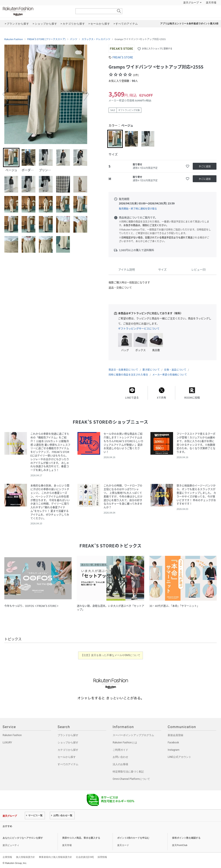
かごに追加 (205, 166)
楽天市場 (211, 3)
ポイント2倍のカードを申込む (133, 838)
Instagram (174, 750)
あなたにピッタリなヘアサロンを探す (23, 838)
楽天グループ (191, 3)
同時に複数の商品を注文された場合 (128, 375)
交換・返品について (175, 370)
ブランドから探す (68, 735)
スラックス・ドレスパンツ (96, 39)
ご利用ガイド (120, 750)
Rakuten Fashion (36, 11)
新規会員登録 (175, 735)
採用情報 (102, 857)
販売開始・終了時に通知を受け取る (138, 209)
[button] (5, 94)
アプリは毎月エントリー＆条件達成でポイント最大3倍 (189, 24)
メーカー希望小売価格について (170, 375)
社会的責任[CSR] (85, 857)
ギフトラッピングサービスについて (139, 329)
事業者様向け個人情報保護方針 (55, 857)
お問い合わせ (120, 757)
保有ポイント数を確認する (186, 838)
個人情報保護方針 (25, 857)
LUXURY (7, 743)
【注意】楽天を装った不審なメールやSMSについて (111, 655)
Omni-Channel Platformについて (131, 779)
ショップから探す (68, 743)
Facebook (173, 743)
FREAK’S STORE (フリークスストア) (46, 39)
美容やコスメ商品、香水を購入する (81, 838)
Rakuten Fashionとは (125, 743)
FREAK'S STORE (123, 57)
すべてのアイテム (68, 764)
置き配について (151, 370)
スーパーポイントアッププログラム (133, 735)
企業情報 (7, 857)
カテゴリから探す (68, 750)
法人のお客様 (120, 764)
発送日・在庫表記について (123, 370)
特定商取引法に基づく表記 (128, 772)
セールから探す (67, 757)
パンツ (74, 39)
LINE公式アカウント (179, 757)
